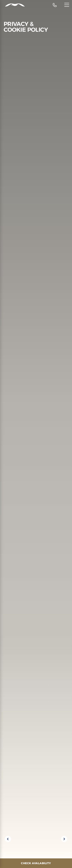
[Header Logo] (12, 5)
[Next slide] (64, 839)
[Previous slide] (8, 839)
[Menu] (67, 5)
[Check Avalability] (36, 863)
